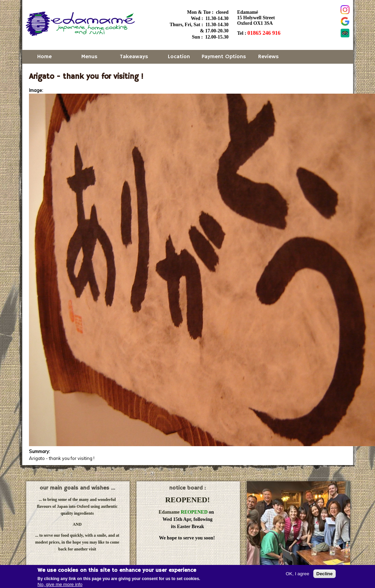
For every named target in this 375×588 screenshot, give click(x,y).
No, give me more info (60, 584)
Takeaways (134, 57)
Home (44, 57)
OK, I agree (297, 574)
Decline (325, 574)
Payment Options (224, 57)
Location (179, 57)
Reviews (268, 57)
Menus (89, 57)
